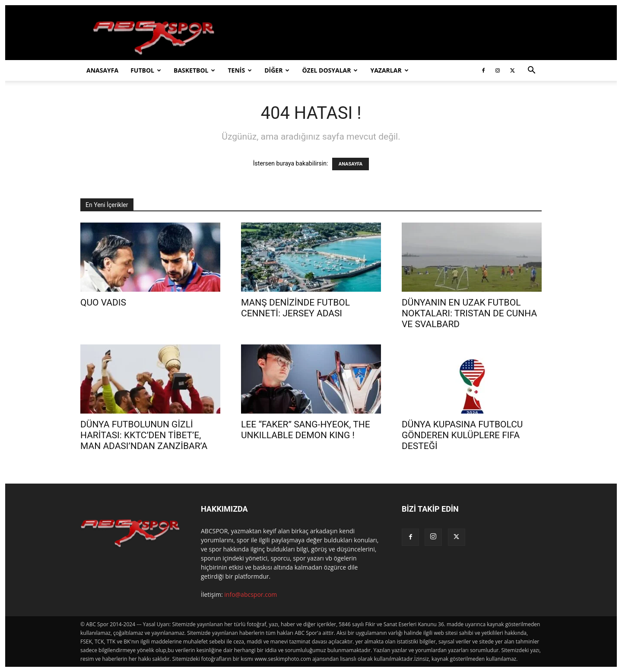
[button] (531, 71)
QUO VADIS (103, 303)
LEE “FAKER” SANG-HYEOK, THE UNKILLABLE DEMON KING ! (306, 430)
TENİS (240, 70)
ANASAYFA (102, 70)
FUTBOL (146, 70)
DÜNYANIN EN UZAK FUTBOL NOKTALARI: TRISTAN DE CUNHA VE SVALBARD (469, 313)
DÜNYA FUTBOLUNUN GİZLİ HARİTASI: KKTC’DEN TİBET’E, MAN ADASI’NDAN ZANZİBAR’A (144, 435)
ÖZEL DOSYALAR (330, 70)
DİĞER (277, 70)
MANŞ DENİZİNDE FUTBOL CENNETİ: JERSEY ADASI (295, 308)
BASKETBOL (194, 70)
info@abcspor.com (251, 594)
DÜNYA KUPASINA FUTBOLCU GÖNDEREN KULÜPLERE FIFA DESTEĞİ (462, 435)
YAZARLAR (389, 70)
